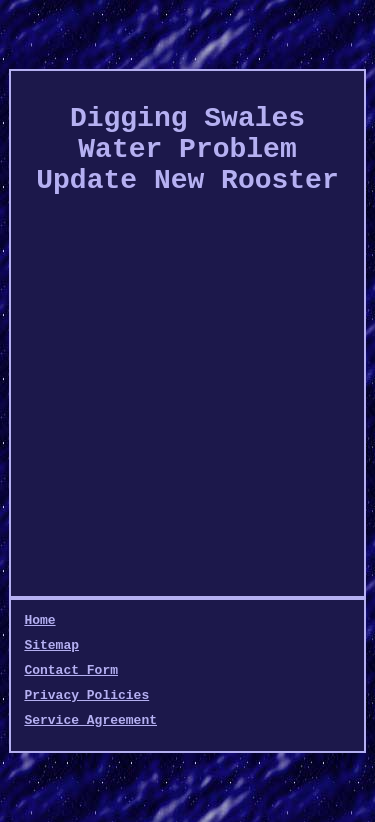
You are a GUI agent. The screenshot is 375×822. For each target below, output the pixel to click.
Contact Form (71, 670)
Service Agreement (90, 720)
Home (39, 620)
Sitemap (51, 645)
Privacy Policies (86, 695)
